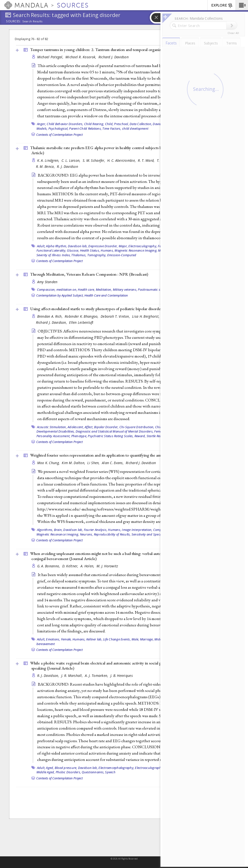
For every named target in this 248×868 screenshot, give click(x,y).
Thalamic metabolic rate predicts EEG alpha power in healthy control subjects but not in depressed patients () (126, 150)
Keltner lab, (94, 639)
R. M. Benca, (46, 166)
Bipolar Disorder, (106, 427)
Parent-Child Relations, (85, 128)
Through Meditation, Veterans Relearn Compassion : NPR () (89, 274)
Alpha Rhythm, (56, 246)
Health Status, (90, 250)
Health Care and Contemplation (106, 295)
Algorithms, (45, 530)
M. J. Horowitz (107, 566)
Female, (179, 124)
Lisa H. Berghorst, (146, 316)
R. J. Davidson (67, 166)
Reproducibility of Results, (112, 534)
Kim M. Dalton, (74, 463)
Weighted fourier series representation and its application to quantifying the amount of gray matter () (126, 455)
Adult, (41, 246)
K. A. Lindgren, (49, 160)
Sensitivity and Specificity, (150, 534)
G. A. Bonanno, (49, 566)
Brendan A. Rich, (50, 316)
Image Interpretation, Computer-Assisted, (151, 530)
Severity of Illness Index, (54, 255)
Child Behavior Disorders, (65, 124)
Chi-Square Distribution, (137, 427)
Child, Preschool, (117, 124)
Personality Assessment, (53, 436)
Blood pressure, (66, 768)
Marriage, (147, 639)
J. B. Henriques (122, 676)
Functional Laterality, (51, 250)
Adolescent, (76, 427)
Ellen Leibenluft (81, 322)
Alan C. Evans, (113, 463)
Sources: (14, 22)
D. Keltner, (71, 566)
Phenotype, (79, 436)
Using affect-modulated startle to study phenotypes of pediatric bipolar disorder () (110, 309)
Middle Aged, (164, 639)
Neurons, (87, 534)
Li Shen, (94, 463)
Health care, (86, 289)
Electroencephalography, (116, 768)
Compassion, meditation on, (57, 289)
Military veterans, (125, 289)
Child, (159, 427)
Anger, (42, 124)
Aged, (50, 768)
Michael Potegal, (51, 57)
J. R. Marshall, (72, 676)
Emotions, (53, 639)
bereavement (46, 644)
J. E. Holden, (186, 160)
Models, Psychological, (53, 128)
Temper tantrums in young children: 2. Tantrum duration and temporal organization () (114, 50)
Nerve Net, (174, 250)
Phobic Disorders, (68, 772)
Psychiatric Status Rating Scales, (111, 436)
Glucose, (73, 250)
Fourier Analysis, (96, 530)
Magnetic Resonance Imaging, (136, 250)
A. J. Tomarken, (97, 676)
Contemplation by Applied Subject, (60, 295)
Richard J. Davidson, (52, 322)
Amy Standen (47, 282)
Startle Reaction (158, 436)
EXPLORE (222, 6)
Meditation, (104, 289)
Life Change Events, (117, 639)
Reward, (140, 436)
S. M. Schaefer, (94, 160)
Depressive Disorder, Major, (108, 246)
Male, (162, 250)
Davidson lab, (163, 124)
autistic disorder (181, 534)
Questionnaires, (93, 772)
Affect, (89, 427)
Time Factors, (112, 128)
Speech (110, 772)
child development (135, 128)
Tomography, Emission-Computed (112, 255)
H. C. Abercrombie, (122, 160)
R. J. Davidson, (49, 676)
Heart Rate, (184, 768)
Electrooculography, (143, 246)
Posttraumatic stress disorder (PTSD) (164, 289)
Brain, (58, 530)
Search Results (32, 21)
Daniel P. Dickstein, (177, 316)
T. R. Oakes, (166, 160)
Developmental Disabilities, (56, 431)
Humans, (107, 250)
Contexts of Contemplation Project (59, 135)
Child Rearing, (94, 124)
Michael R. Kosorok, (81, 57)
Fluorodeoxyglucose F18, (187, 246)
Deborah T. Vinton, (116, 316)
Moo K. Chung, (49, 463)
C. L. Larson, (71, 160)
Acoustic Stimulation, (52, 427)
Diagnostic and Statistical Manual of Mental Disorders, (115, 431)
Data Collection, (141, 124)
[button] (242, 5)
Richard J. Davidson (114, 57)
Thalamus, (79, 255)
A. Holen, (88, 566)
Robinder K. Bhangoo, (82, 316)
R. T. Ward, (147, 160)
